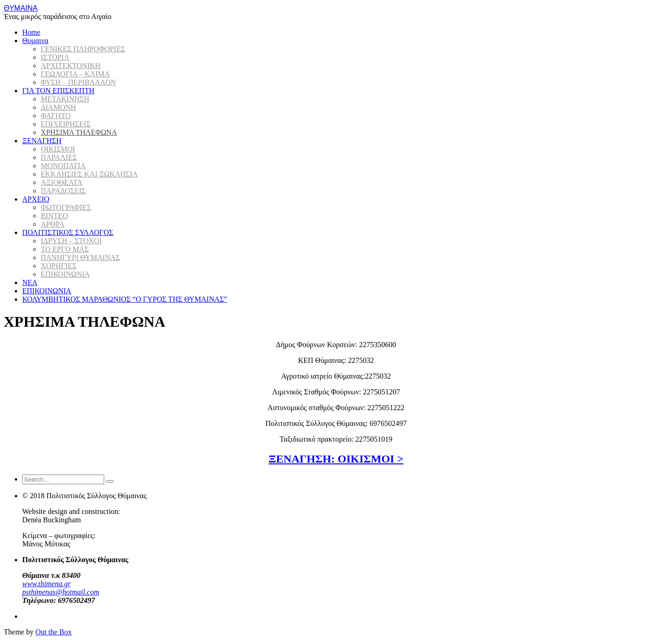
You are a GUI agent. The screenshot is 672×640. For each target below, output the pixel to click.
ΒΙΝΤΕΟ (54, 216)
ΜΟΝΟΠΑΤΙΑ (63, 166)
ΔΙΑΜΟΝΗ (58, 107)
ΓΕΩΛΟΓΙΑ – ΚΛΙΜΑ (75, 74)
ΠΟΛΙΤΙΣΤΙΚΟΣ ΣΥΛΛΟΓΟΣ (68, 232)
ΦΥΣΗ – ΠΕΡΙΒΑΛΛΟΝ (78, 82)
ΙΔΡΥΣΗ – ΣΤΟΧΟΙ (71, 241)
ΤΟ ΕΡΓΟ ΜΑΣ (65, 249)
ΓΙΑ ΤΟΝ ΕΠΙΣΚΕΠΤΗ (58, 91)
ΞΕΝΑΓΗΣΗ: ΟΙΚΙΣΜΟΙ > (336, 459)
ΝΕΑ (30, 282)
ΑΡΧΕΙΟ (36, 199)
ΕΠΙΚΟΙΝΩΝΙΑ (65, 274)
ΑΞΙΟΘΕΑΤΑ (62, 182)
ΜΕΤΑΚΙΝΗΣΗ (65, 99)
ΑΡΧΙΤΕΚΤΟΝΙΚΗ (71, 66)
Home (31, 32)
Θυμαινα (35, 41)
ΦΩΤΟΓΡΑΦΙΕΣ (66, 207)
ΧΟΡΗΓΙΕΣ (59, 266)
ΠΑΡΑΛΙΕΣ (59, 157)
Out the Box (53, 632)
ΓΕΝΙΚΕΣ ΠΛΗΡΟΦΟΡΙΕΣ (83, 49)
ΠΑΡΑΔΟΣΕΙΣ (63, 191)
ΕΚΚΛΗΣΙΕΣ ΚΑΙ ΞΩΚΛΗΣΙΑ (89, 174)
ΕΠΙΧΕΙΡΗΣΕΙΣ (66, 124)
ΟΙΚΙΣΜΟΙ (58, 149)
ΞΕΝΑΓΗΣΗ (42, 141)
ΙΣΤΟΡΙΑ (55, 57)
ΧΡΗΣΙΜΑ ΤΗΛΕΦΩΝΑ (79, 132)
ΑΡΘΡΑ (53, 224)
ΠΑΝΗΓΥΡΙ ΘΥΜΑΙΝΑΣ (80, 257)
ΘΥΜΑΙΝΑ (21, 8)
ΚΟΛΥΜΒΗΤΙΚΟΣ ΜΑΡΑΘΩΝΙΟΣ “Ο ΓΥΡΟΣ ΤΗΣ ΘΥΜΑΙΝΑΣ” (125, 299)
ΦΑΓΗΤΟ (56, 116)
